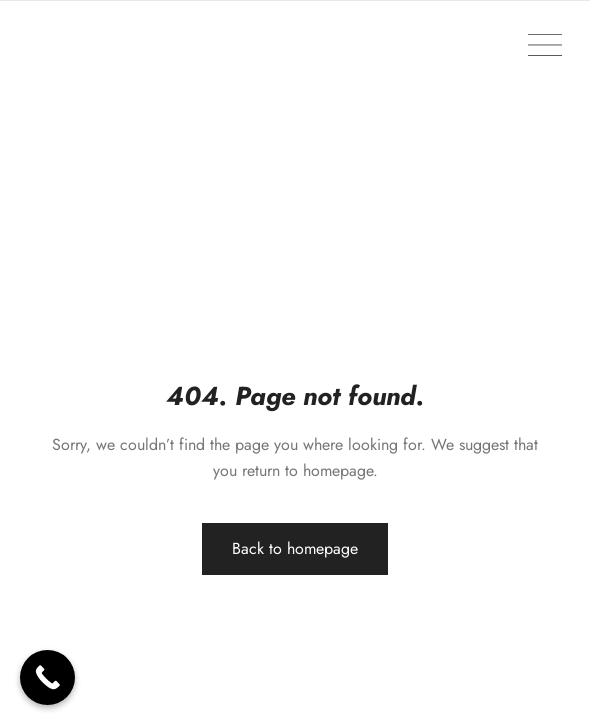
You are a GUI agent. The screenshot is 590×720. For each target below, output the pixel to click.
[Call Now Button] (47, 677)
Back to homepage (295, 548)
